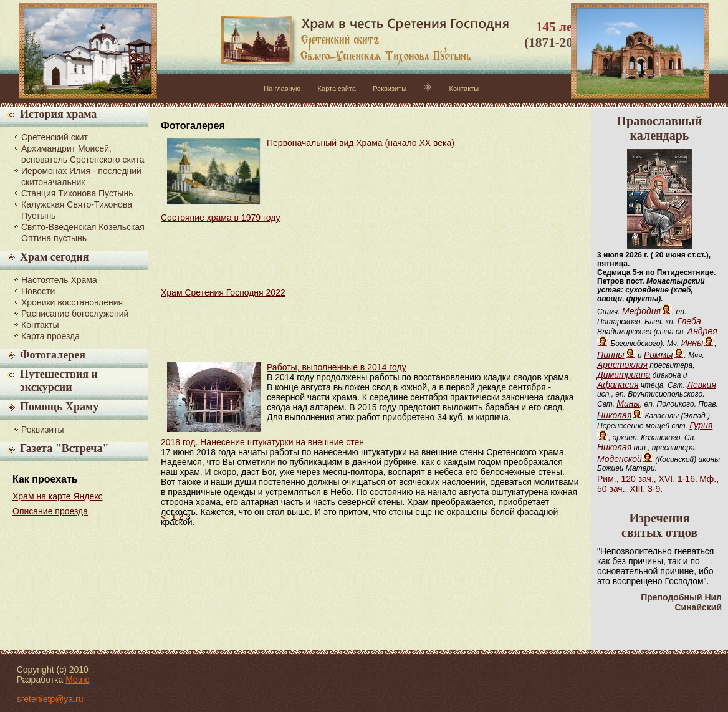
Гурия (701, 425)
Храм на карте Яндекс (58, 496)
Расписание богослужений (75, 314)
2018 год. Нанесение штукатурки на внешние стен (262, 442)
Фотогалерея (53, 355)
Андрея (702, 331)
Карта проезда (50, 336)
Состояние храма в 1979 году (220, 218)
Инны (692, 343)
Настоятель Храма (59, 280)
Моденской (620, 459)
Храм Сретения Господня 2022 (223, 292)
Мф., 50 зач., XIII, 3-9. (658, 484)
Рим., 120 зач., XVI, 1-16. (647, 479)
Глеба (689, 321)
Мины (628, 403)
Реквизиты (390, 89)
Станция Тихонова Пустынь (77, 193)
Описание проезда (50, 511)
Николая (614, 415)
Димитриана (624, 375)
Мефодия (641, 311)
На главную (282, 89)
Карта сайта (337, 89)
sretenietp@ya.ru (50, 699)
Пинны (611, 355)
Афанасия (618, 385)
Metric (77, 680)
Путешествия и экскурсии (59, 381)
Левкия (702, 385)
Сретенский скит (55, 137)
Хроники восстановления (72, 302)
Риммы (659, 355)
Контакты (464, 89)
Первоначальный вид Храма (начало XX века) (361, 143)
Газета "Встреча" (64, 448)
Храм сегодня (54, 257)
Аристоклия (622, 365)
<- (165, 517)
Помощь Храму (59, 407)
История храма (58, 114)
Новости (38, 291)
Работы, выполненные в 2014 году (337, 367)
